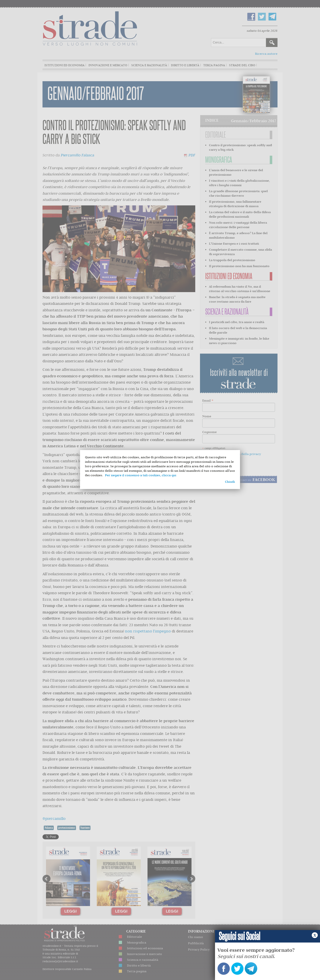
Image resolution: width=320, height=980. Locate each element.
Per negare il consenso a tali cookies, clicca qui (141, 475)
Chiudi (230, 482)
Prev (46, 879)
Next (191, 879)
